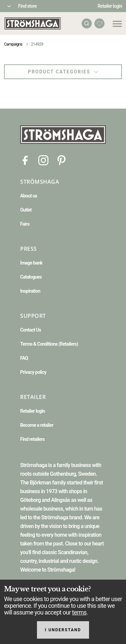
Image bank (31, 263)
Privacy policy (33, 372)
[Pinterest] (61, 160)
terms (79, 612)
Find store (27, 6)
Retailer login (110, 6)
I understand (63, 630)
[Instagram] (43, 160)
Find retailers (32, 439)
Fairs (25, 224)
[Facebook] (25, 160)
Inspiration (30, 291)
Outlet (26, 210)
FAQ (24, 358)
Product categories (63, 72)
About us (29, 196)
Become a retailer (37, 425)
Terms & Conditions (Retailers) (49, 344)
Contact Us (31, 330)
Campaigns (13, 44)
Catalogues (31, 277)
